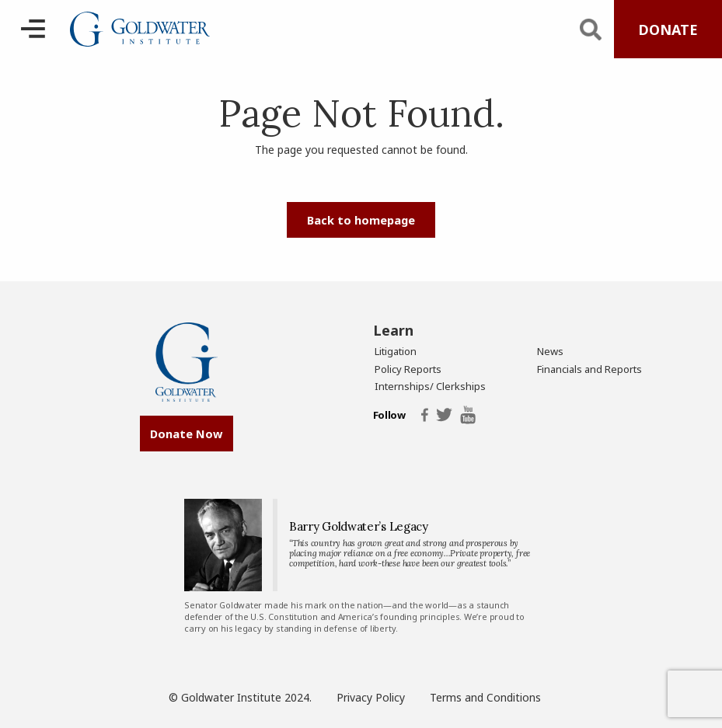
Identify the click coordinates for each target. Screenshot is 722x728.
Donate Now (186, 434)
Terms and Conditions (485, 697)
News (550, 351)
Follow (389, 416)
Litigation (396, 351)
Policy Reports (408, 369)
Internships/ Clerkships (430, 386)
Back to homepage (361, 220)
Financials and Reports (589, 369)
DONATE (668, 30)
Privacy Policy (371, 697)
